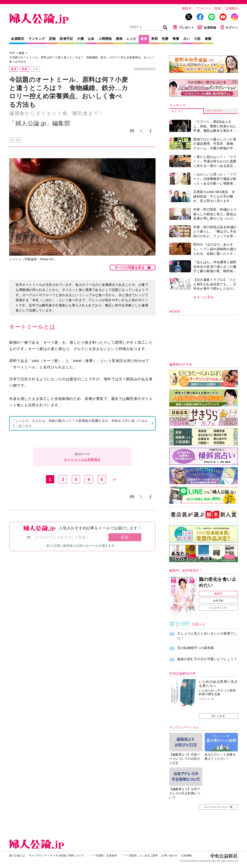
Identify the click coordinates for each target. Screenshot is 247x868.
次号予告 (218, 601)
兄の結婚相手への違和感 (196, 648)
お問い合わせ (169, 855)
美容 (154, 39)
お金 (91, 39)
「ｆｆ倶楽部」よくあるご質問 (139, 855)
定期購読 (232, 8)
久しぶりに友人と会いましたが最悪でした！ (207, 636)
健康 (144, 39)
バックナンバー (218, 608)
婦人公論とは (17, 855)
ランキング (37, 39)
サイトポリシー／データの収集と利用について (56, 855)
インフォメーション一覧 (218, 807)
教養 (176, 39)
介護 (80, 39)
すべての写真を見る (130, 268)
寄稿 (35, 69)
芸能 (52, 39)
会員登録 (207, 27)
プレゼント (184, 27)
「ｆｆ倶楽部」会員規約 (103, 855)
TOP (12, 53)
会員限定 (18, 39)
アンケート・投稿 (208, 8)
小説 (197, 39)
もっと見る (205, 297)
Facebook (150, 131)
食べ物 (15, 140)
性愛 (165, 39)
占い (187, 39)
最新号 (187, 8)
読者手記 (66, 39)
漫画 (119, 39)
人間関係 (105, 39)
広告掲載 (186, 855)
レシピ (132, 39)
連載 (208, 39)
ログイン (229, 27)
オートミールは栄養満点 (82, 459)
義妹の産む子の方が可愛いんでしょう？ (207, 659)
